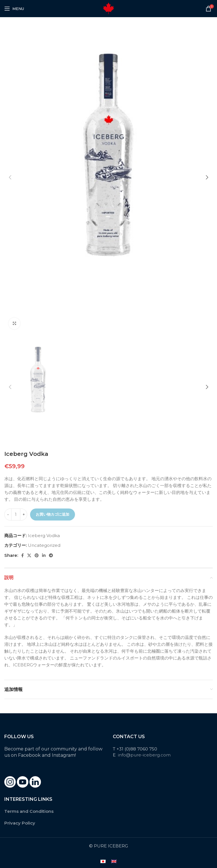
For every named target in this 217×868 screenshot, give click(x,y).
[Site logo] (108, 8)
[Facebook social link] (22, 555)
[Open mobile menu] (14, 9)
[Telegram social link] (51, 555)
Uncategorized (44, 545)
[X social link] (29, 555)
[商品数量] (16, 515)
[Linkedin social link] (44, 555)
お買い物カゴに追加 (53, 514)
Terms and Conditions (29, 811)
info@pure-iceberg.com (144, 755)
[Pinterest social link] (37, 555)
